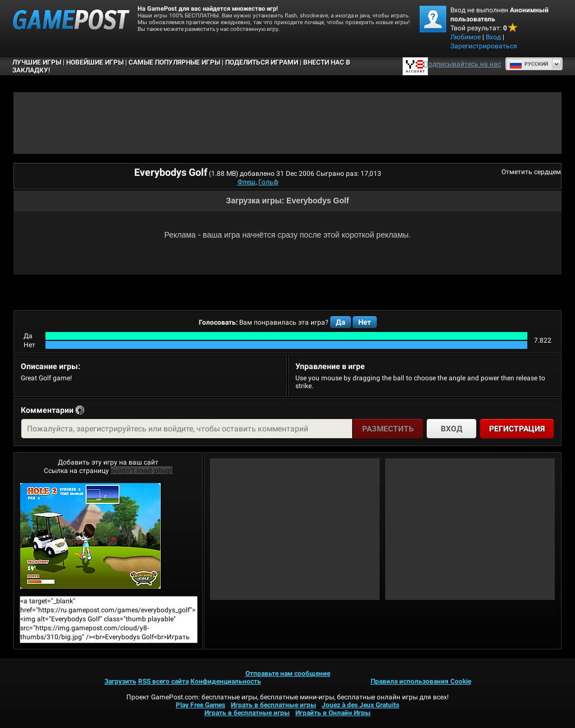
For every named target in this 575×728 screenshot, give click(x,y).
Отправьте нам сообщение (288, 674)
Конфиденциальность (226, 681)
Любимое (466, 37)
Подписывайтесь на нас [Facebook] (462, 64)
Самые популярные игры (174, 62)
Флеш (247, 182)
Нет (365, 322)
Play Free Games (200, 705)
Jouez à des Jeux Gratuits (360, 705)
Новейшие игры (95, 62)
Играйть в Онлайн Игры (333, 713)
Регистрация (517, 429)
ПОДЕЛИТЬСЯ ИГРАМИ (262, 62)
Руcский (529, 64)
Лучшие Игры (37, 62)
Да (341, 322)
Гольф (268, 182)
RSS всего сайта (163, 681)
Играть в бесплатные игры (273, 705)
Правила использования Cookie (421, 681)
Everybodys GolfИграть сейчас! (90, 536)
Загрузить (120, 681)
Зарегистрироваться (484, 46)
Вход (493, 37)
